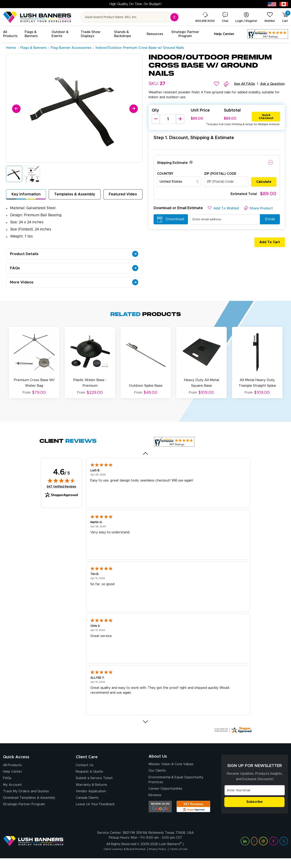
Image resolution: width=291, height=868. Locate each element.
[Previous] (16, 108)
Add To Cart (267, 243)
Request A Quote (89, 778)
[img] (61, 486)
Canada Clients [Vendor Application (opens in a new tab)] (87, 806)
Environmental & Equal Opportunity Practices (176, 788)
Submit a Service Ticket (94, 785)
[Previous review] (146, 459)
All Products (12, 771)
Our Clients (157, 778)
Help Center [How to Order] (13, 778)
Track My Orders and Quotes (26, 799)
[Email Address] (255, 796)
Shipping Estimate (173, 163)
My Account (12, 792)
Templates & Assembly (75, 195)
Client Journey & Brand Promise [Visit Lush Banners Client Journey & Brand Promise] (121, 859)
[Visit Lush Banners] (33, 851)
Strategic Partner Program (24, 813)
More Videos (75, 290)
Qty (155, 111)
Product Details (75, 257)
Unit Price (200, 111)
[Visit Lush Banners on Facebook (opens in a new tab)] (273, 851)
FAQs (75, 273)
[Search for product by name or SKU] (130, 17)
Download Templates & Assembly (29, 806)
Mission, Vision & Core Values (171, 771)
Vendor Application (91, 799)
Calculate (264, 182)
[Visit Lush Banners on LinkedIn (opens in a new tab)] (245, 851)
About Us (158, 763)
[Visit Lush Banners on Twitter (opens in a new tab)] (284, 851)
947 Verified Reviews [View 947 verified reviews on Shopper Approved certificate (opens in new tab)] (61, 492)
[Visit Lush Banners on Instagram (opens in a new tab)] (263, 851)
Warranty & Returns (91, 792)
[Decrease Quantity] (156, 119)
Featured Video (123, 195)
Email (268, 220)
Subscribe (255, 808)
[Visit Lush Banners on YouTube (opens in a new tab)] (254, 851)
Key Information (26, 195)
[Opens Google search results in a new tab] (160, 816)
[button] (12, 34)
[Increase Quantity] (180, 119)
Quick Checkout (266, 116)
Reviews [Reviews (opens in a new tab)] (155, 805)
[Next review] (146, 727)
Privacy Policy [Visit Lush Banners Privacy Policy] (159, 859)
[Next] (133, 108)
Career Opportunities (165, 798)
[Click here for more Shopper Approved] (233, 735)
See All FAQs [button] (241, 84)
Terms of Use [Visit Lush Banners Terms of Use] (184, 859)
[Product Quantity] (168, 119)
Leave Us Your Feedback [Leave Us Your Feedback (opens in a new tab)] (95, 813)
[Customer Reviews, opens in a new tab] (268, 34)
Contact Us (85, 771)
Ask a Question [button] (271, 84)
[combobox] (179, 182)
